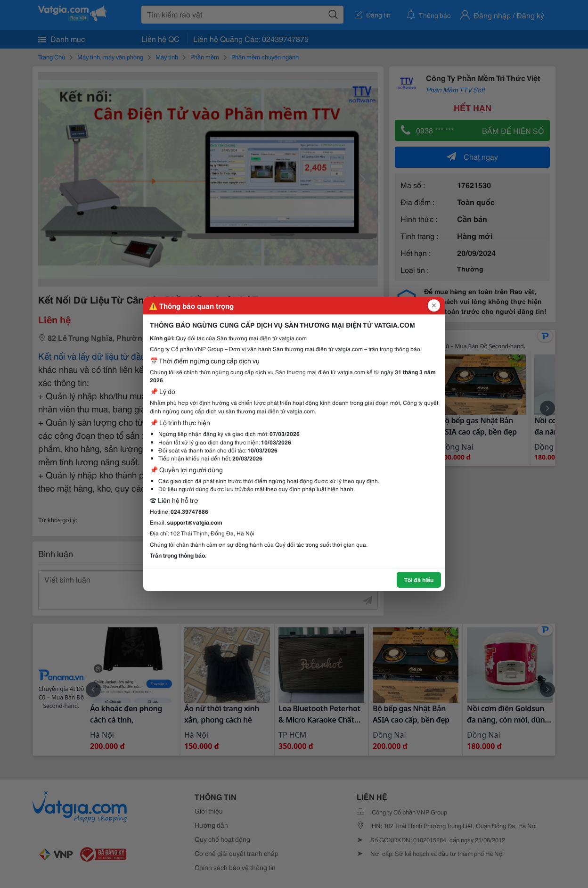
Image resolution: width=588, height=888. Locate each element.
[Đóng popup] (434, 305)
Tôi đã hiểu (419, 580)
